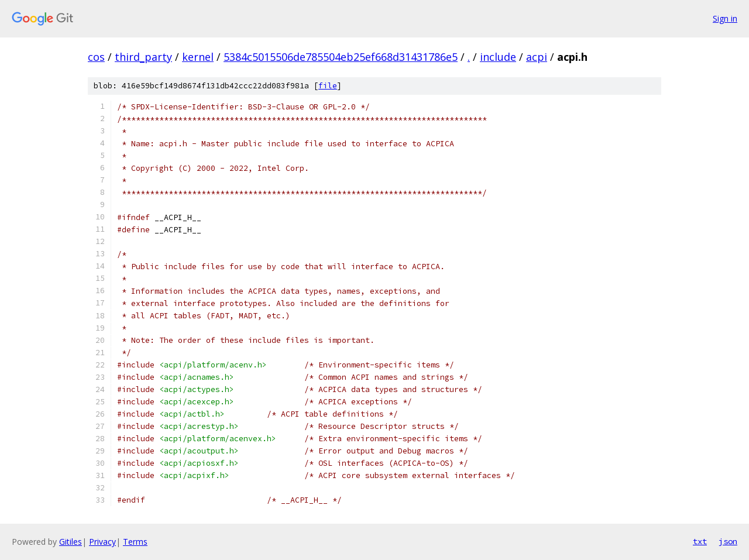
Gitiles (71, 542)
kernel (198, 57)
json (728, 541)
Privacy (102, 542)
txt (700, 541)
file (328, 86)
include (498, 57)
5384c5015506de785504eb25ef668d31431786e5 (341, 57)
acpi (537, 57)
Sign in (725, 18)
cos (96, 57)
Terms (135, 542)
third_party (143, 57)
